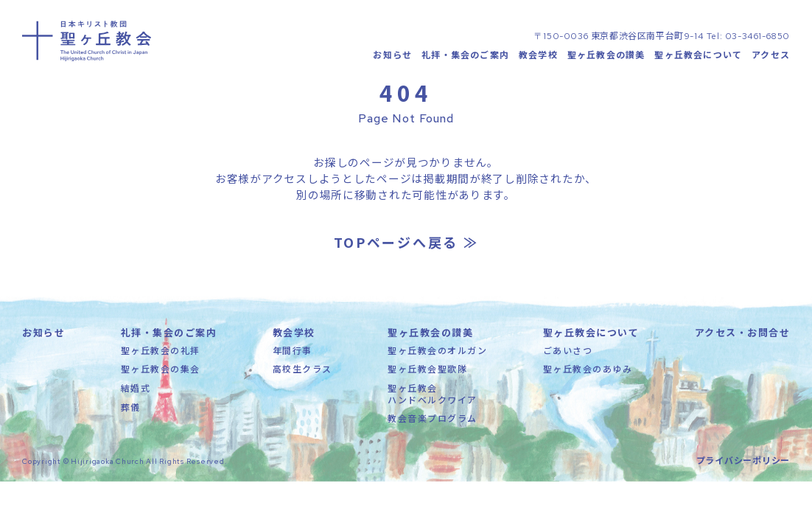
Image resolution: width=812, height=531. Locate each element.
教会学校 (538, 56)
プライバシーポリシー (743, 462)
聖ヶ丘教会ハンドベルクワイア (433, 396)
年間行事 (293, 353)
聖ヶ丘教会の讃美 (606, 56)
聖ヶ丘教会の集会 (161, 371)
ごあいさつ (568, 353)
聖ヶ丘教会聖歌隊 (427, 371)
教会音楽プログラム (433, 421)
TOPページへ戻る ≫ (406, 245)
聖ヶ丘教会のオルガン (437, 353)
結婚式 (136, 391)
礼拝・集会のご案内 (465, 56)
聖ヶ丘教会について (698, 56)
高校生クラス (302, 371)
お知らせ (392, 56)
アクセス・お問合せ (743, 335)
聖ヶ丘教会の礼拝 (161, 353)
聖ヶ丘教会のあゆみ (588, 371)
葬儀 (131, 409)
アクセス (771, 56)
